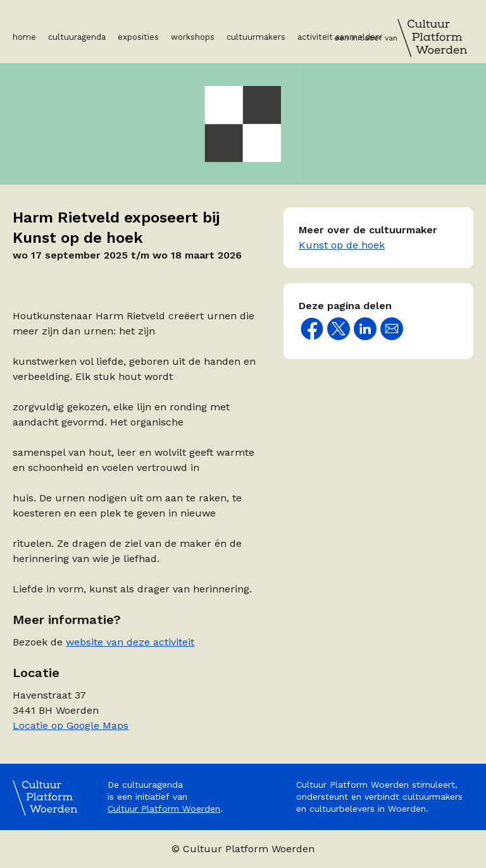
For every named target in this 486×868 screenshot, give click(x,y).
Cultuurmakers (256, 37)
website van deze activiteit (130, 642)
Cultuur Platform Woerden (164, 809)
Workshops (193, 37)
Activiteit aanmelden (339, 37)
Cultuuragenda (77, 37)
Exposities (138, 37)
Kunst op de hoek (342, 245)
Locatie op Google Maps (71, 725)
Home (24, 37)
